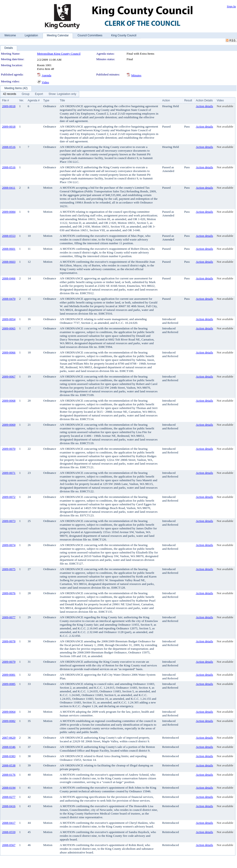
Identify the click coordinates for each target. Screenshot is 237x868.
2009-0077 (9, 617)
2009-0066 (9, 352)
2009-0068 (9, 401)
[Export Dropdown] (39, 94)
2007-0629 (9, 738)
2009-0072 (9, 497)
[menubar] (40, 94)
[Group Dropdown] (26, 94)
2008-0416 (9, 806)
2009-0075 (9, 569)
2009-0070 (9, 449)
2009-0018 (9, 106)
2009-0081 (9, 675)
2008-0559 (9, 832)
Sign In (231, 6)
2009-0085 (9, 684)
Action (166, 100)
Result (188, 100)
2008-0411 (9, 188)
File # (5, 100)
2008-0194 (9, 788)
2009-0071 (9, 473)
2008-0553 (9, 236)
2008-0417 (9, 823)
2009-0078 (9, 641)
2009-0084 (9, 212)
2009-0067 (9, 376)
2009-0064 (9, 712)
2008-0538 (9, 765)
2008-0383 (9, 756)
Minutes (136, 75)
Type (46, 100)
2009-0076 (9, 593)
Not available (225, 106)
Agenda (46, 75)
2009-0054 (9, 319)
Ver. (22, 100)
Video (45, 82)
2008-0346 (9, 747)
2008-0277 (9, 797)
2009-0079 (9, 662)
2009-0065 (9, 328)
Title (62, 100)
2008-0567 (9, 845)
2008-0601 (9, 249)
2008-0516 (9, 147)
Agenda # (33, 100)
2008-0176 (9, 775)
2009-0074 (9, 545)
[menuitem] (10, 94)
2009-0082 (9, 721)
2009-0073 (9, 521)
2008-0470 (9, 299)
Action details (204, 106)
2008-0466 (9, 278)
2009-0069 (9, 425)
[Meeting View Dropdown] (62, 94)
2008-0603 (9, 262)
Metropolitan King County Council (59, 54)
